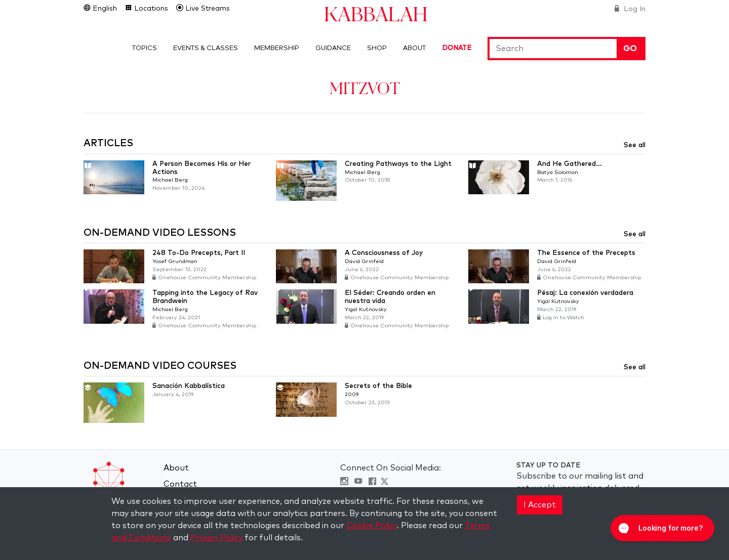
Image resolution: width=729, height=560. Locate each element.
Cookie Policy (372, 526)
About (414, 48)
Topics (145, 48)
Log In (634, 9)
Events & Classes (206, 48)
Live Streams (207, 9)
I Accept (540, 505)
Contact (180, 484)
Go (630, 49)
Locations (150, 9)
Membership (277, 48)
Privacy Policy (216, 538)
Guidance (333, 48)
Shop (377, 48)
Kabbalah (376, 13)
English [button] (104, 9)
